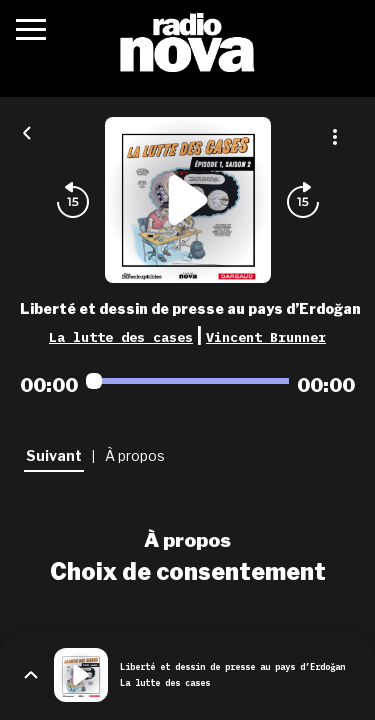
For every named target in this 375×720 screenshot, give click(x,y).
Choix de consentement (188, 572)
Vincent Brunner (266, 337)
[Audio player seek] (187, 381)
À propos (187, 540)
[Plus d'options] (335, 137)
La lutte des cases (121, 337)
